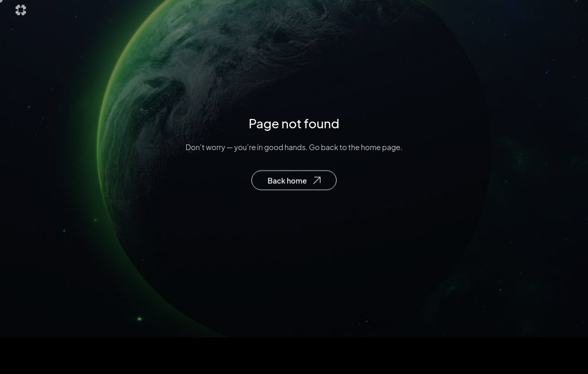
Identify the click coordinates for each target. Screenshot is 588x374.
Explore (276, 13)
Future (322, 13)
